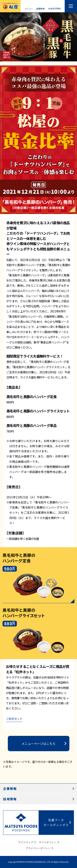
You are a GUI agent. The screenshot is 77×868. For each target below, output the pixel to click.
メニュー (29, 8)
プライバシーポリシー (38, 848)
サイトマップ (26, 842)
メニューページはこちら (38, 744)
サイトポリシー (48, 842)
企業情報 (10, 789)
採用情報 (10, 799)
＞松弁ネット (14, 719)
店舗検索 (40, 8)
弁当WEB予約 (55, 8)
